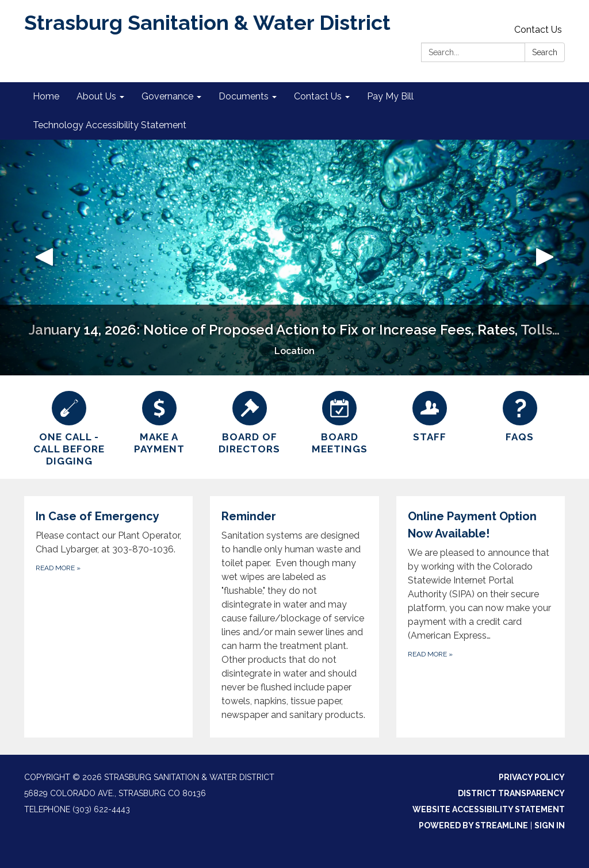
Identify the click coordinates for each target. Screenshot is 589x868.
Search (545, 52)
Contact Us (538, 30)
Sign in (550, 825)
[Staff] (430, 415)
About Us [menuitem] (96, 96)
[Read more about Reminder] (294, 617)
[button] (44, 258)
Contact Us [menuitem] (318, 96)
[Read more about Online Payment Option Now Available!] (481, 617)
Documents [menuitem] (244, 96)
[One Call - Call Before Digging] (69, 427)
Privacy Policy (532, 777)
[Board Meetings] (340, 421)
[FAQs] (520, 415)
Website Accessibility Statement (489, 809)
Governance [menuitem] (167, 96)
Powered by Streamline (473, 825)
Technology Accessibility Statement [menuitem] (110, 125)
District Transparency (511, 793)
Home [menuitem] (46, 96)
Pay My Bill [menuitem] (390, 96)
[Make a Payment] (160, 421)
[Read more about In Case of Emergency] (108, 617)
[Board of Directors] (249, 421)
